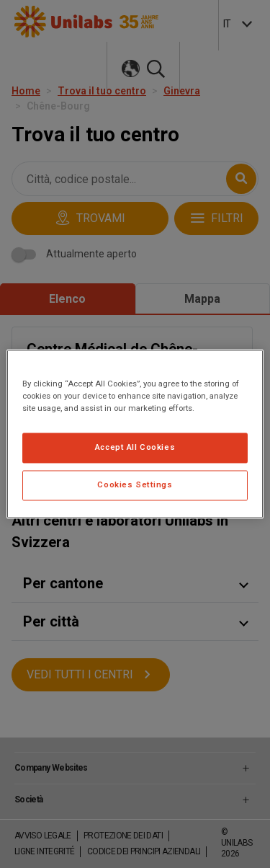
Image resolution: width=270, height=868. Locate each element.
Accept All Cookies (135, 448)
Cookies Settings (135, 485)
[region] (135, 434)
